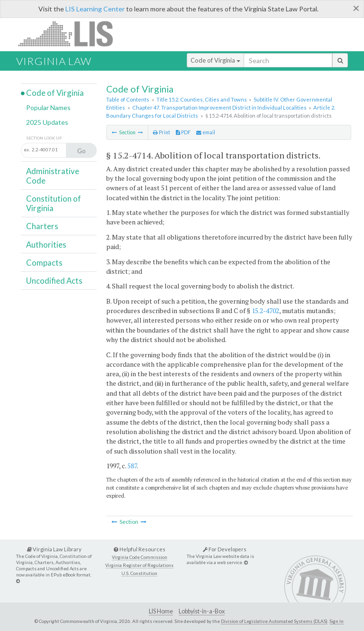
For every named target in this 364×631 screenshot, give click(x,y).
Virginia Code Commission (140, 557)
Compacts (44, 263)
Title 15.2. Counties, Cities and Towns (202, 99)
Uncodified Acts (54, 281)
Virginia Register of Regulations (139, 565)
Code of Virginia (215, 60)
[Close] (356, 8)
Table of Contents (128, 99)
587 (132, 466)
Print (162, 132)
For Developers (225, 549)
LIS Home (161, 611)
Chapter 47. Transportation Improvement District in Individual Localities (219, 107)
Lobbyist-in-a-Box (202, 611)
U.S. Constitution (139, 573)
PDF (183, 132)
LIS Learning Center (95, 9)
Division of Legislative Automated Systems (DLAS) (274, 621)
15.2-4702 (265, 311)
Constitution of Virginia (54, 203)
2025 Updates (47, 122)
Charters (42, 226)
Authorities (46, 245)
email (206, 132)
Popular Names (48, 107)
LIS (71, 33)
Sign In (337, 621)
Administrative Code (53, 176)
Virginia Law (54, 61)
